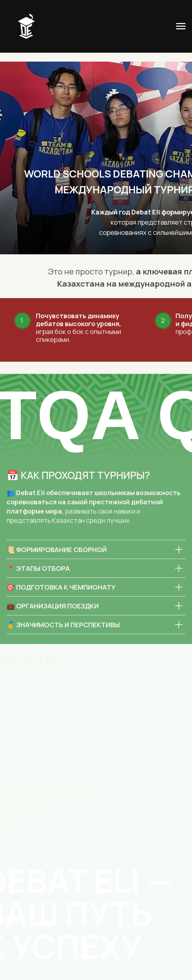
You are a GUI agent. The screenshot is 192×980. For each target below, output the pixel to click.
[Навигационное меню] (181, 26)
